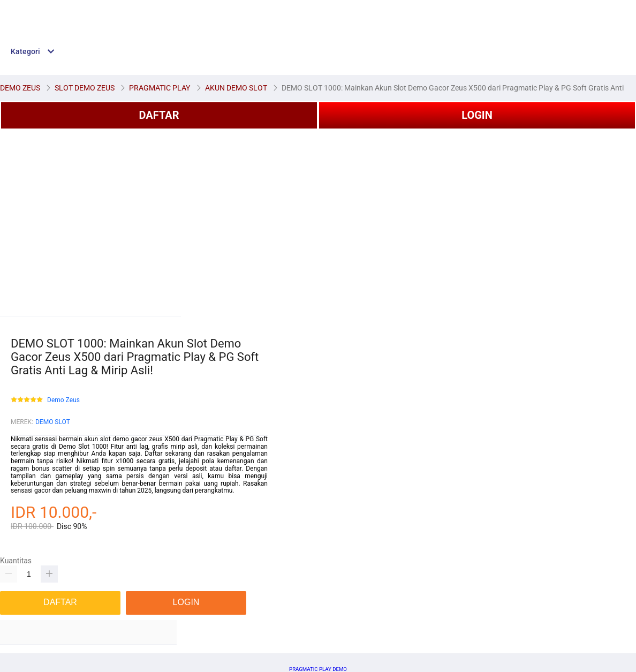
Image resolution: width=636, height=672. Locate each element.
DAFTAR (159, 115)
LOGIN (477, 115)
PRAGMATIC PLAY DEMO (318, 669)
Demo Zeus (63, 400)
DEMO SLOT (53, 422)
